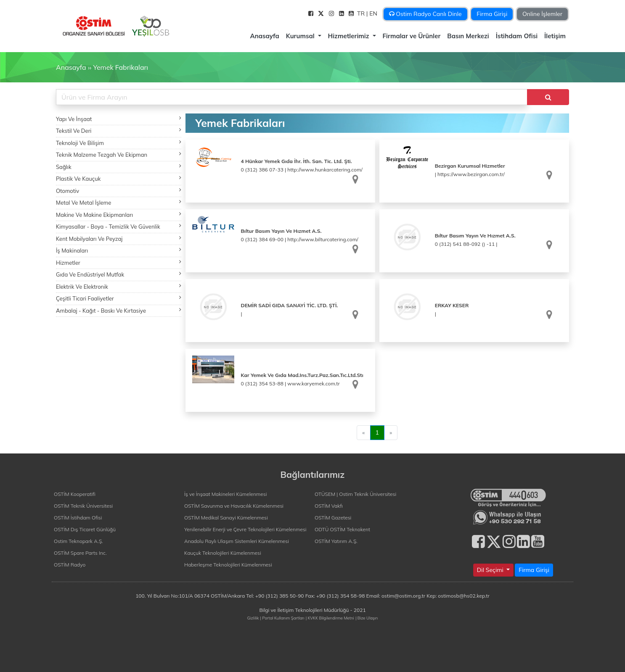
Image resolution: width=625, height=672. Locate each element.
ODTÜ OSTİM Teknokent (342, 529)
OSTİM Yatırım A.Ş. (336, 541)
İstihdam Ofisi (517, 36)
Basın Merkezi (468, 36)
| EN (373, 13)
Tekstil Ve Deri (119, 130)
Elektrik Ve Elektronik (119, 286)
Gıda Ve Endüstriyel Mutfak (119, 274)
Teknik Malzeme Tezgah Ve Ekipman (119, 154)
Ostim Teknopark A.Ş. (78, 541)
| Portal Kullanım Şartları (282, 618)
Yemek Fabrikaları (120, 67)
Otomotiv (119, 191)
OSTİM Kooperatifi (75, 494)
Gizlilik (253, 618)
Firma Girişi (492, 14)
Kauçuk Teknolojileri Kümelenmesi (223, 553)
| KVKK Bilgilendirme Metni (330, 618)
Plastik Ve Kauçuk (119, 178)
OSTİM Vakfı (329, 506)
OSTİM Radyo (70, 565)
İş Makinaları (119, 250)
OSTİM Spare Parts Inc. (80, 553)
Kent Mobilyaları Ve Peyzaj (119, 238)
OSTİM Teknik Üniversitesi (83, 506)
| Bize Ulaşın (367, 618)
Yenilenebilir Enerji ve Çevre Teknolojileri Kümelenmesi (245, 529)
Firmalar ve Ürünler (412, 36)
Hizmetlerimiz (350, 36)
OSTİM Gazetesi (333, 518)
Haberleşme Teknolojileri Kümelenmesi (228, 565)
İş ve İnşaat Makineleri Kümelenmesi (225, 494)
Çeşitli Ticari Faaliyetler (119, 298)
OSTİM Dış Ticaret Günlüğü (85, 529)
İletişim (555, 36)
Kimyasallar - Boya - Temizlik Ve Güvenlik (119, 226)
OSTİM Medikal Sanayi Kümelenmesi (226, 518)
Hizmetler (119, 262)
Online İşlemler (542, 14)
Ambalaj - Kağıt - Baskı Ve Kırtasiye (119, 310)
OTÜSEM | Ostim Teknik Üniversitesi (355, 494)
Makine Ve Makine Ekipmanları (119, 215)
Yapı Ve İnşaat (119, 119)
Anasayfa (264, 36)
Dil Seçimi (491, 570)
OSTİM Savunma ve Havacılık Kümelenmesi (234, 506)
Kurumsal (301, 36)
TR (362, 13)
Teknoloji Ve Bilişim (119, 143)
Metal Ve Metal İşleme (119, 202)
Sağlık (119, 167)
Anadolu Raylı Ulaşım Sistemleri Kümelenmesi (237, 541)
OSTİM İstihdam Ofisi (78, 518)
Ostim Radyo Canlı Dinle (425, 14)
